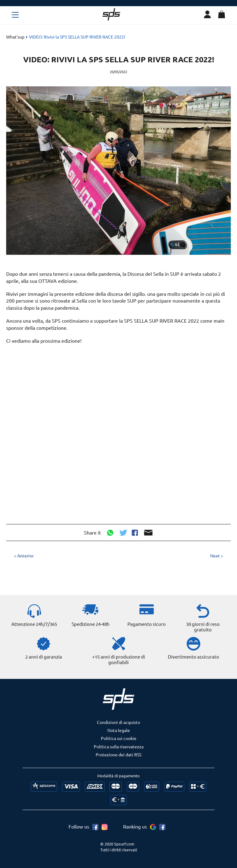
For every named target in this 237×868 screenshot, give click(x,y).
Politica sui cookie (119, 738)
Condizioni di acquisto (118, 722)
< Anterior (24, 556)
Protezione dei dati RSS (118, 754)
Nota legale (119, 730)
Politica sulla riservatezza (119, 746)
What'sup (15, 37)
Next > (217, 556)
